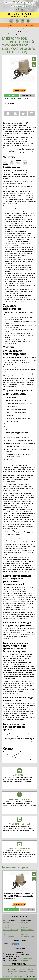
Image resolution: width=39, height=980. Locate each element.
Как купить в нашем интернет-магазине (28, 925)
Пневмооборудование (22, 28)
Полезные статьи (28, 936)
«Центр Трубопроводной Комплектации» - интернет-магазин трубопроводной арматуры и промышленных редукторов (18, 973)
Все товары (29, 25)
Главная (4, 28)
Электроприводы (8, 30)
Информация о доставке (27, 933)
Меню (10, 25)
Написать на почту (24, 960)
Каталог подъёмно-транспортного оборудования (10, 934)
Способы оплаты (27, 929)
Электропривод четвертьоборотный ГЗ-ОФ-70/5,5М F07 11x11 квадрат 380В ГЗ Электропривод (18, 896)
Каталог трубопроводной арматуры (9, 925)
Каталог (11, 28)
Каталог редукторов (10, 929)
